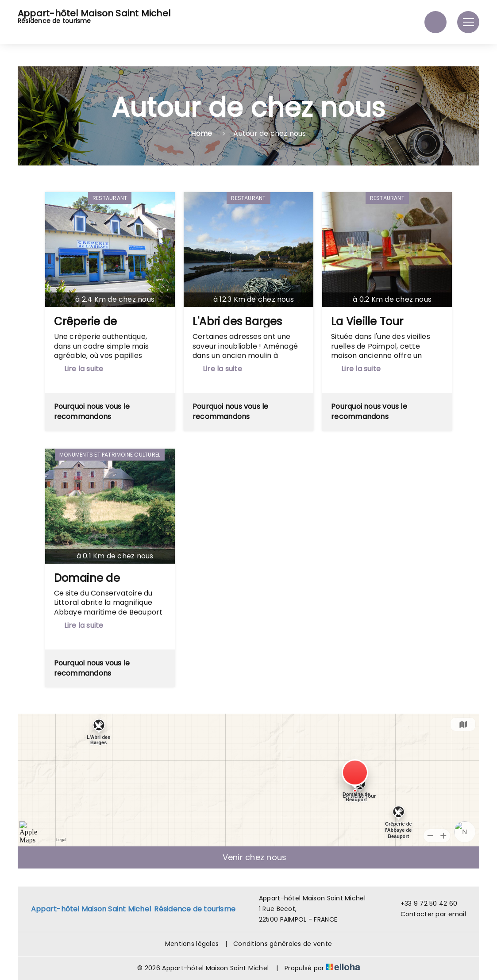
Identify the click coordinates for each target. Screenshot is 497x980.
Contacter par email (428, 914)
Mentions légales (192, 944)
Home (201, 133)
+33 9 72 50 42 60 (424, 903)
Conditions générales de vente (283, 944)
